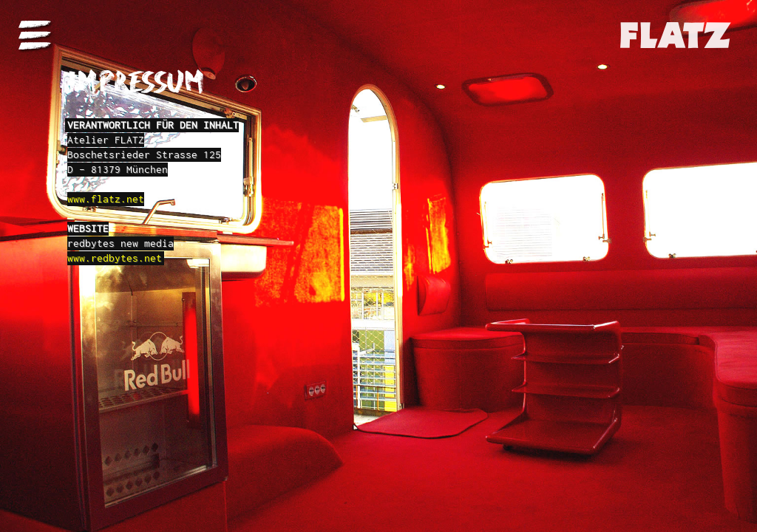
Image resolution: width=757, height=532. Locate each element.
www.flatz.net (106, 199)
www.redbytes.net (115, 258)
